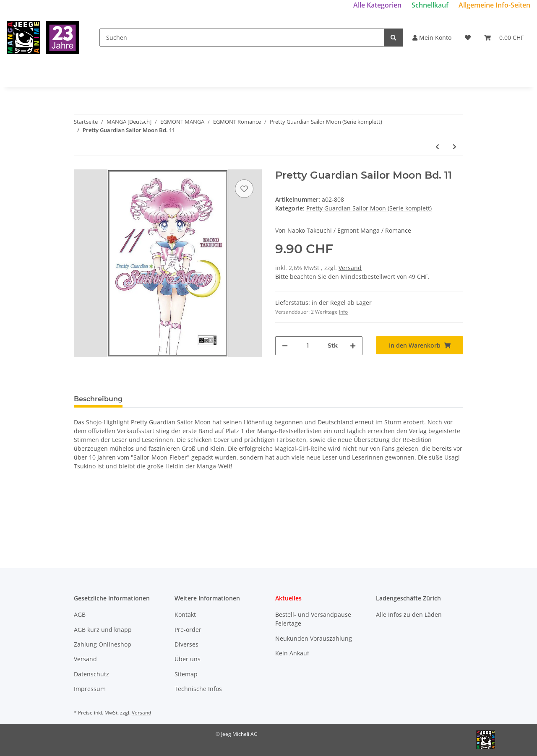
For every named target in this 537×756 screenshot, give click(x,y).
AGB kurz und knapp (103, 630)
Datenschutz (91, 674)
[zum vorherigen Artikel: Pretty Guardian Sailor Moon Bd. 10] (437, 147)
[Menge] (308, 346)
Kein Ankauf (292, 653)
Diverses (186, 644)
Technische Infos (198, 689)
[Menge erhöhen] (353, 346)
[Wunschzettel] (468, 38)
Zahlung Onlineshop (103, 644)
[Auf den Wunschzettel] (244, 189)
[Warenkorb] (504, 38)
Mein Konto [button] (432, 38)
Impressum (90, 689)
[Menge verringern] (285, 346)
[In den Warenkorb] (420, 345)
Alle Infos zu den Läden (409, 614)
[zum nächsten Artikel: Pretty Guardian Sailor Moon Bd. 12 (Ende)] (455, 147)
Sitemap (186, 674)
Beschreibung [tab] (98, 399)
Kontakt (185, 614)
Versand (350, 268)
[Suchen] (242, 38)
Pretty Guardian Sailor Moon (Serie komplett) (369, 208)
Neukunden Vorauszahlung (314, 638)
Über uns (188, 659)
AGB (80, 614)
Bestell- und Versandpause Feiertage (313, 619)
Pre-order (188, 630)
